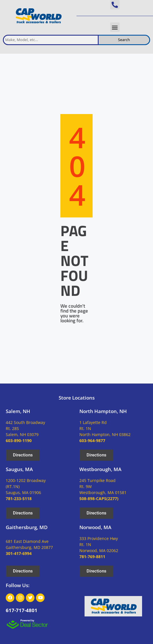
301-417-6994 (19, 553)
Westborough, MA (100, 469)
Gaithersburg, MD (27, 527)
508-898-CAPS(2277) (99, 499)
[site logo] (38, 16)
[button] (115, 5)
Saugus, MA (19, 469)
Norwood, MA (95, 527)
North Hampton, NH (103, 411)
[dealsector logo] (27, 624)
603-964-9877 (92, 440)
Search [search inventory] (124, 40)
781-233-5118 (19, 499)
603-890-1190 (19, 440)
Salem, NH (18, 411)
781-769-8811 (92, 557)
